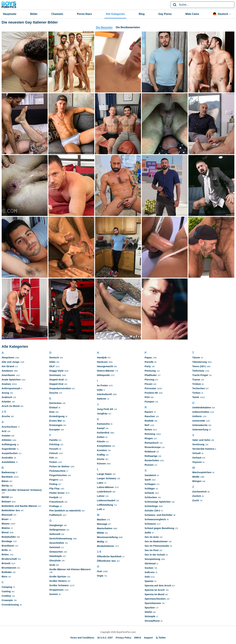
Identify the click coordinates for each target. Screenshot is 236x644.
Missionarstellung (107, 537)
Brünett (6, 563)
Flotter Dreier (57, 493)
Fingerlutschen (58, 475)
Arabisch (7, 397)
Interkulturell (104, 394)
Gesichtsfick (57, 543)
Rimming (150, 434)
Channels (57, 14)
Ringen (149, 438)
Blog (142, 14)
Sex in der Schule (155, 555)
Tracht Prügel (200, 375)
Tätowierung (200, 362)
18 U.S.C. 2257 (105, 638)
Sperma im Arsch (155, 590)
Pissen (149, 384)
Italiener (102, 399)
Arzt (4, 431)
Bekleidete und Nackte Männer (19, 506)
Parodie (149, 362)
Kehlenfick (103, 433)
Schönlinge (151, 506)
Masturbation (105, 528)
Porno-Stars (85, 14)
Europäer (55, 429)
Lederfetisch (104, 492)
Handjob (102, 357)
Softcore (150, 572)
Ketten (101, 437)
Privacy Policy (124, 638)
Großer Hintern (58, 581)
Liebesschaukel (106, 500)
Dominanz (55, 375)
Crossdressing (10, 605)
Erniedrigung (57, 416)
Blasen (6, 524)
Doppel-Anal (56, 379)
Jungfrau (102, 413)
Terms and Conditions (82, 638)
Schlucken (151, 497)
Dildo (52, 362)
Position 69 (151, 393)
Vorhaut (197, 458)
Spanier (149, 581)
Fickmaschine (57, 471)
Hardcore (102, 362)
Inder (100, 390)
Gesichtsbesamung (61, 538)
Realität (149, 421)
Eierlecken (55, 403)
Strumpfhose (152, 621)
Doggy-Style (56, 371)
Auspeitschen (10, 453)
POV (147, 397)
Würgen (197, 481)
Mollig (101, 542)
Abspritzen (8, 357)
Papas (148, 357)
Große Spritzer (58, 576)
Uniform (197, 416)
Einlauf (53, 407)
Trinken (197, 384)
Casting (6, 591)
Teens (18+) (199, 366)
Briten (5, 554)
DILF (52, 366)
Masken (101, 519)
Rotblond (150, 452)
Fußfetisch (55, 515)
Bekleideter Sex (11, 510)
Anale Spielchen (11, 379)
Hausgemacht (105, 366)
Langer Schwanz (107, 478)
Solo (147, 577)
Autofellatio (8, 462)
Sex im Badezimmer (156, 541)
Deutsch (54, 357)
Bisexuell (7, 515)
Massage (102, 524)
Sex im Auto (152, 537)
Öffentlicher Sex (106, 561)
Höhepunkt (103, 375)
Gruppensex (56, 590)
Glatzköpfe (56, 556)
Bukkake (7, 572)
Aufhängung (9, 444)
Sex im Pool (152, 550)
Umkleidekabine (202, 407)
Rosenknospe (153, 447)
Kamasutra (103, 424)
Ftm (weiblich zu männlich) (65, 510)
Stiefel (148, 612)
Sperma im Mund (154, 594)
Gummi (53, 594)
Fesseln (54, 449)
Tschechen (199, 388)
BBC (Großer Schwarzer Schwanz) (22, 490)
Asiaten (6, 436)
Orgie (100, 576)
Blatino (6, 528)
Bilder (34, 14)
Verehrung (198, 444)
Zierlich (197, 496)
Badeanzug (8, 472)
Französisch (56, 502)
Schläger (150, 488)
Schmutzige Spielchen (158, 502)
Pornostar (150, 388)
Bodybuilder (9, 537)
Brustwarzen (9, 568)
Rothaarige (151, 456)
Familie (53, 440)
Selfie (148, 533)
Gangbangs (56, 525)
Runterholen (152, 460)
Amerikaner (8, 375)
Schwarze (150, 524)
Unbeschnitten (201, 412)
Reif (147, 425)
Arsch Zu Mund (11, 406)
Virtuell (197, 453)
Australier (7, 458)
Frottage (54, 506)
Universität (199, 421)
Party (148, 366)
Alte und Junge (10, 362)
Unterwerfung (200, 429)
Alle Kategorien (115, 14)
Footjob (54, 497)
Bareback (7, 477)
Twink (196, 397)
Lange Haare (104, 474)
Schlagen (150, 484)
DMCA (138, 638)
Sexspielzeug (152, 559)
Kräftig (101, 455)
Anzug (5, 393)
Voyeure (197, 462)
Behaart (6, 501)
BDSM (5, 497)
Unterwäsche (200, 425)
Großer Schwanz (59, 585)
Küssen (101, 463)
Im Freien (102, 385)
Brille (5, 550)
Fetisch (54, 453)
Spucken (150, 607)
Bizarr (5, 519)
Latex (100, 483)
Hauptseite (10, 14)
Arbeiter (6, 402)
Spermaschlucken (155, 599)
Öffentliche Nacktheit (109, 556)
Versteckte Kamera (203, 449)
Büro (4, 576)
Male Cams (192, 14)
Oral (99, 571)
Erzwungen (56, 425)
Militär (101, 533)
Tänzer (196, 357)
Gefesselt (55, 534)
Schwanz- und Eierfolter (159, 515)
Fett (52, 458)
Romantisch (152, 443)
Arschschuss (9, 427)
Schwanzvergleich (155, 519)
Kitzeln (101, 441)
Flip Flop (54, 488)
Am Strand (8, 366)
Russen (149, 465)
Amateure (7, 371)
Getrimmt (55, 547)
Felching (54, 444)
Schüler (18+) (152, 510)
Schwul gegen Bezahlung (159, 528)
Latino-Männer (105, 487)
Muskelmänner (106, 546)
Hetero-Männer (106, 371)
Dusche (54, 393)
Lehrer (101, 496)
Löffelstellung (105, 505)
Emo (52, 412)
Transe (196, 379)
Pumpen (149, 402)
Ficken (53, 462)
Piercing (149, 379)
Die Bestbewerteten (128, 27)
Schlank (149, 493)
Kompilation (104, 446)
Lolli (100, 509)
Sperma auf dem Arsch (158, 585)
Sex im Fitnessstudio (157, 546)
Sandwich (150, 475)
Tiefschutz (198, 371)
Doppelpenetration (60, 388)
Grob (52, 565)
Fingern (54, 480)
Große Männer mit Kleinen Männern (70, 569)
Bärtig (5, 485)
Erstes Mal (55, 421)
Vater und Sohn (201, 440)
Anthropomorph (11, 388)
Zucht (196, 500)
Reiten (148, 429)
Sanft (148, 480)
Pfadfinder (151, 375)
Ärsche (6, 416)
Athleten (7, 440)
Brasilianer (8, 546)
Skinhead (150, 563)
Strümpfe (150, 616)
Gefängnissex (57, 530)
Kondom (102, 450)
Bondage (7, 541)
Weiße (196, 477)
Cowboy (6, 596)
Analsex (6, 384)
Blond (5, 532)
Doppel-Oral (56, 384)
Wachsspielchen (202, 472)
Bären (5, 481)
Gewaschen (56, 552)
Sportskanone (153, 603)
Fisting (53, 484)
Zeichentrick (200, 492)
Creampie (7, 600)
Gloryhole (55, 560)
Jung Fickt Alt (105, 409)
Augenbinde (9, 449)
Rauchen (150, 416)
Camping (7, 587)
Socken (149, 568)
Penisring (150, 371)
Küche (101, 459)
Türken (196, 393)
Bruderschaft (9, 559)
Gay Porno (165, 14)
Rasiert (149, 412)
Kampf (101, 428)
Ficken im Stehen (59, 466)
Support (148, 638)
